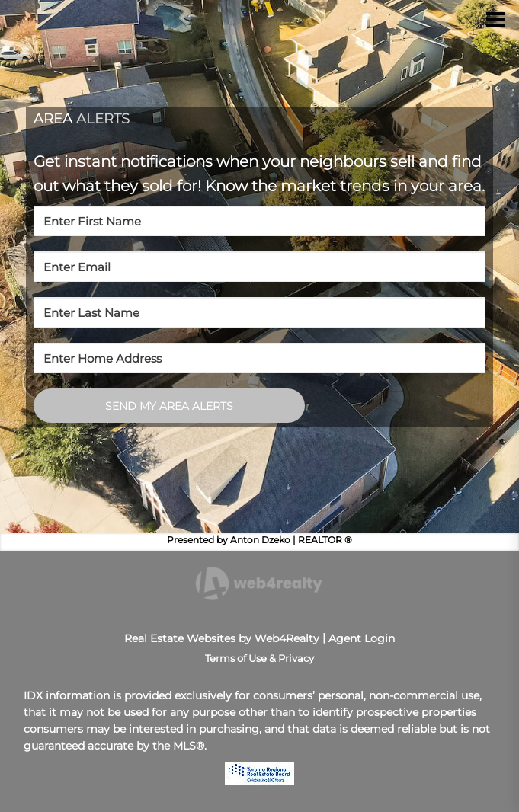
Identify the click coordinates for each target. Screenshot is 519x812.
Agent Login (362, 638)
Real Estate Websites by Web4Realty (222, 638)
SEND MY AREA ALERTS (169, 406)
